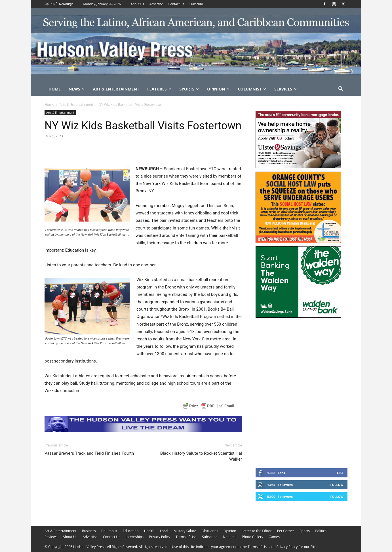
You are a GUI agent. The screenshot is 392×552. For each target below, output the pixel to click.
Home (55, 89)
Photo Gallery (252, 537)
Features (159, 89)
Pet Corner (286, 531)
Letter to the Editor (257, 531)
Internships (135, 537)
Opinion (218, 89)
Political (321, 531)
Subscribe (197, 4)
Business (89, 531)
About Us (137, 4)
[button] (341, 89)
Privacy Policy (160, 537)
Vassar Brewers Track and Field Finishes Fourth (89, 453)
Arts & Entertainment (76, 105)
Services (285, 89)
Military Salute (185, 531)
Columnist (252, 89)
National (230, 537)
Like (340, 473)
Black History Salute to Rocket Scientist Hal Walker (201, 456)
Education (131, 531)
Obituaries (210, 531)
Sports (189, 89)
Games (274, 537)
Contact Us (176, 4)
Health (149, 531)
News (77, 89)
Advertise (156, 4)
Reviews (51, 537)
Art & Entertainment (116, 89)
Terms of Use (186, 537)
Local (164, 531)
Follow (337, 485)
